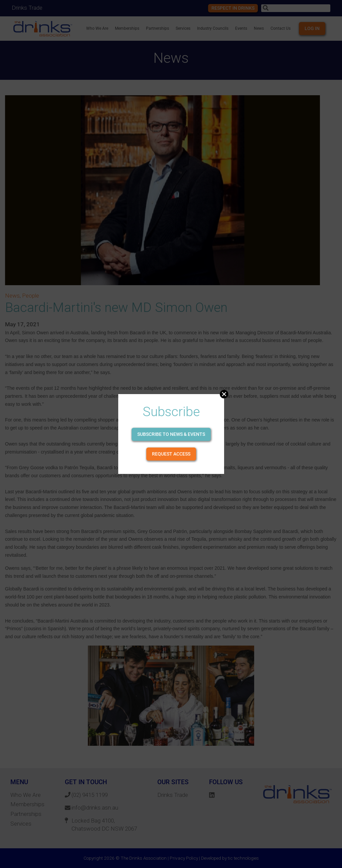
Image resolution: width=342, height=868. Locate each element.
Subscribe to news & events (171, 434)
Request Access (171, 454)
